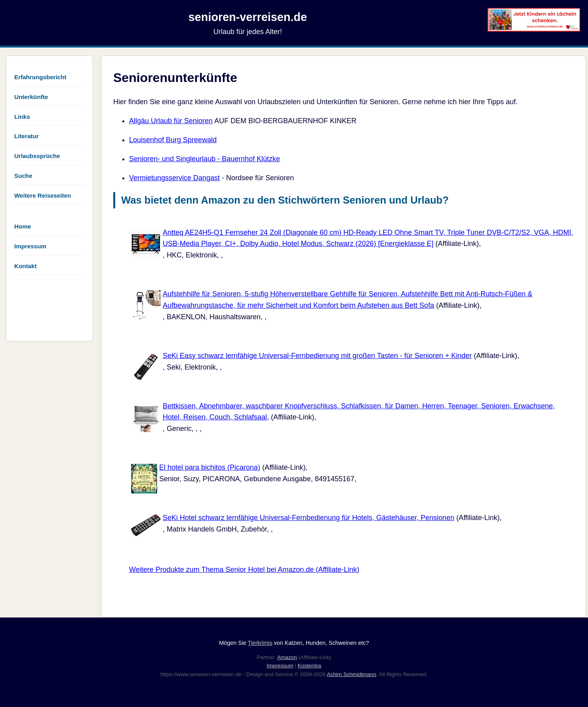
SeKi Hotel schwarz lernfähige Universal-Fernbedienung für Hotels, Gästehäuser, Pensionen (308, 518)
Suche (23, 176)
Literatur (27, 136)
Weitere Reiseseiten (43, 195)
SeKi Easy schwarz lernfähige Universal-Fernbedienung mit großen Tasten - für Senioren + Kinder (317, 356)
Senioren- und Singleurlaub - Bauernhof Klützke (205, 159)
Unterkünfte (31, 97)
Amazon (287, 657)
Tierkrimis (260, 643)
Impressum (30, 246)
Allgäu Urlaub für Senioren (171, 121)
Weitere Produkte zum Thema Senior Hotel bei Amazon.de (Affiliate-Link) (244, 570)
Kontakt (26, 266)
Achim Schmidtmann (351, 674)
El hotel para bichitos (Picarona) (210, 467)
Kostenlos (310, 666)
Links (22, 117)
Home (23, 226)
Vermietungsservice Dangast (174, 178)
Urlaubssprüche (37, 156)
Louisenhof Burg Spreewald (173, 140)
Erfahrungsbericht (40, 77)
